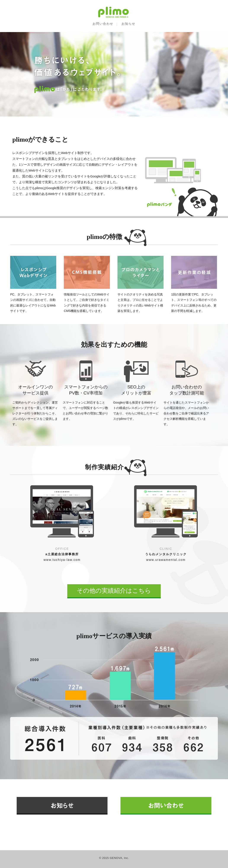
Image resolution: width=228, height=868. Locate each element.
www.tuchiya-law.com (62, 560)
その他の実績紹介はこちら (114, 591)
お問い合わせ (103, 24)
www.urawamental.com (166, 560)
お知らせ (128, 24)
